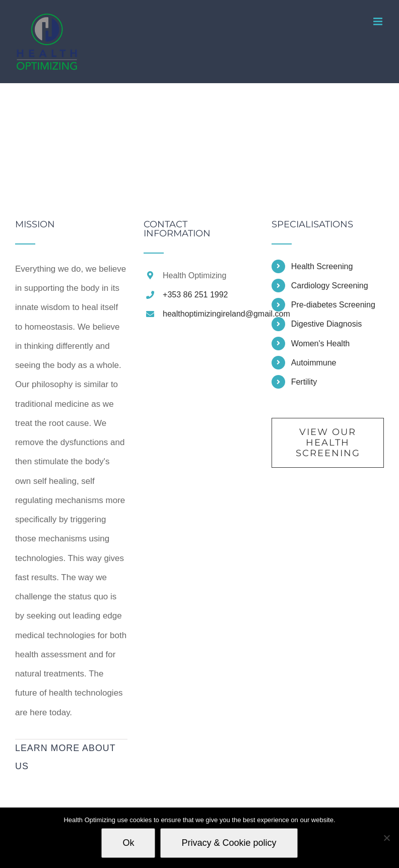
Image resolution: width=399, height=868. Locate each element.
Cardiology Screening (330, 286)
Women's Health (321, 344)
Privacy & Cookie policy (229, 843)
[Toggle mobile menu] (379, 21)
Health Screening (322, 266)
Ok (128, 843)
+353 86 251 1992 (195, 295)
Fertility (304, 382)
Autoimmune (314, 363)
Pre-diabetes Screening (333, 305)
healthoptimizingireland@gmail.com (209, 314)
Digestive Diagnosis (327, 324)
